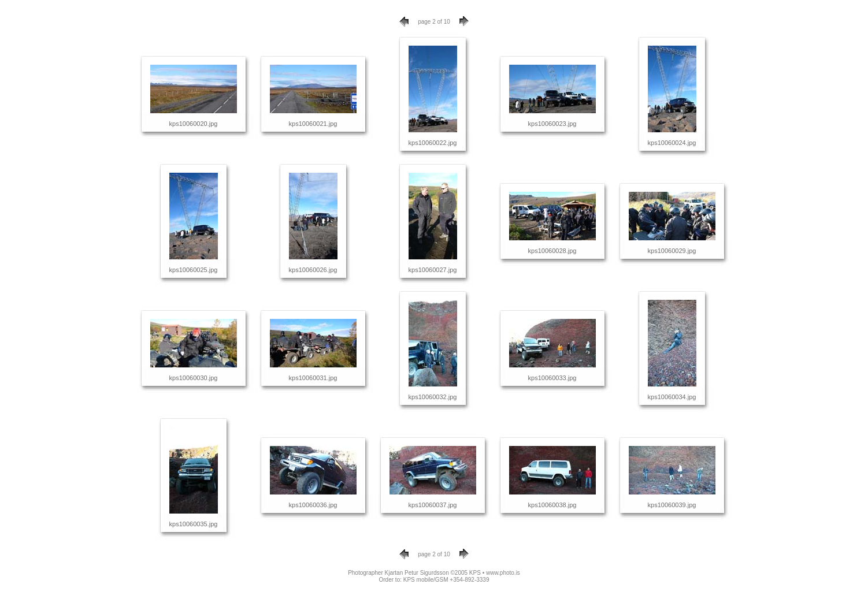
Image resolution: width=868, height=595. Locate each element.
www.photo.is (503, 573)
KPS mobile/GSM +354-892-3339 (446, 580)
